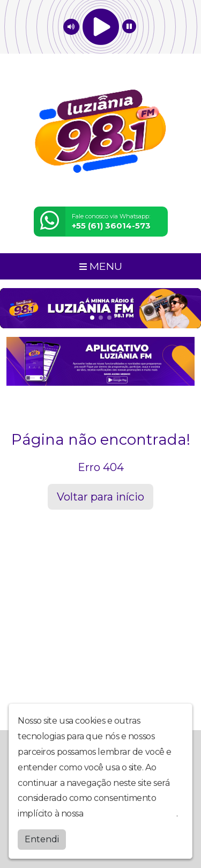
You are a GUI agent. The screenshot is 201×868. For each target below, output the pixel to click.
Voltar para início (100, 497)
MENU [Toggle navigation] (101, 266)
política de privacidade (131, 818)
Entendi (42, 844)
